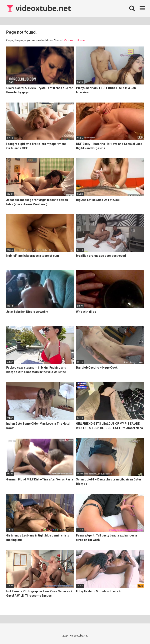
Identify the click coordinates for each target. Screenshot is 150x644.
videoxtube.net (39, 8)
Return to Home (74, 40)
